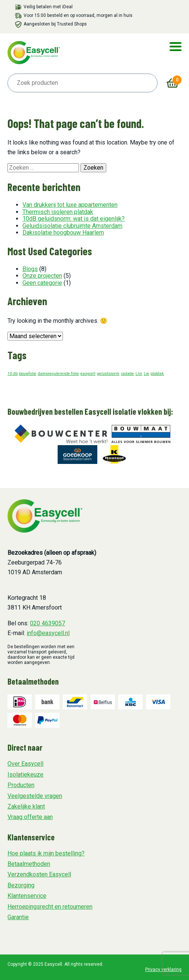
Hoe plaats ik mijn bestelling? (46, 853)
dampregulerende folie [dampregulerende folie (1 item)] (58, 374)
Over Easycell (25, 764)
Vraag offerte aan (30, 817)
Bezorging (21, 885)
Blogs (30, 269)
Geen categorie (42, 283)
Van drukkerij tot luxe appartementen (70, 205)
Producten (21, 785)
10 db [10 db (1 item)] (13, 374)
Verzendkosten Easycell (39, 874)
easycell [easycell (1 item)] (88, 374)
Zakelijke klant (26, 806)
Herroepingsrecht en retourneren (50, 907)
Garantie (18, 917)
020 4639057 (48, 623)
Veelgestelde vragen (35, 796)
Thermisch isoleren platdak (58, 212)
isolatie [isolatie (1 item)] (127, 374)
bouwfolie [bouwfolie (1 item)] (28, 374)
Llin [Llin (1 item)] (139, 374)
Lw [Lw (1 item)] (146, 374)
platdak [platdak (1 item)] (157, 374)
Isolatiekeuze (25, 775)
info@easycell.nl (48, 633)
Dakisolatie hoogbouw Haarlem (63, 233)
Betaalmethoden (29, 864)
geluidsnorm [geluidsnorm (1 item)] (108, 374)
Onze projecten (42, 276)
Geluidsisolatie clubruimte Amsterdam (72, 226)
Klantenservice (27, 896)
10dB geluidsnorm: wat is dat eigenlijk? (74, 219)
